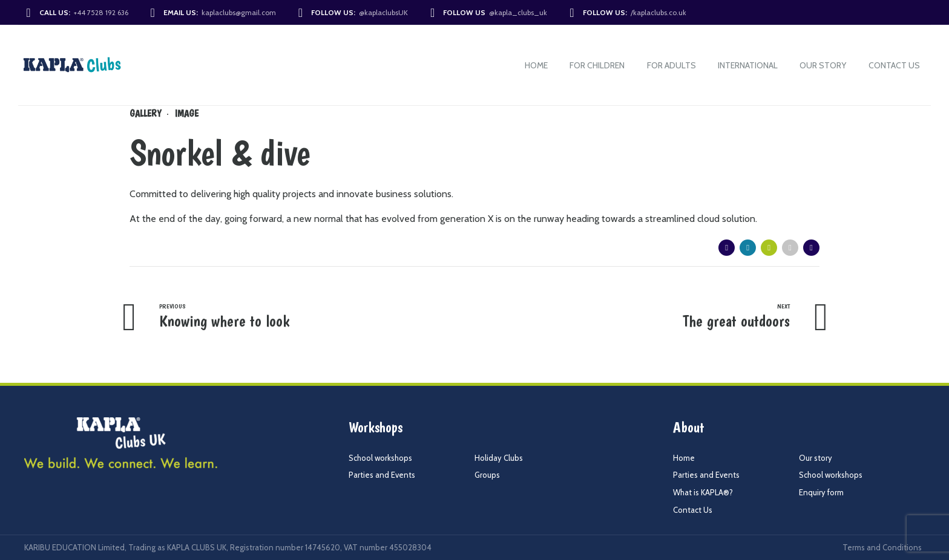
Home (536, 65)
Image (186, 113)
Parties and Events (382, 475)
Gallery (145, 113)
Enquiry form (821, 492)
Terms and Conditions (882, 547)
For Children (597, 65)
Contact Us (894, 65)
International (748, 65)
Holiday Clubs (499, 458)
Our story (823, 65)
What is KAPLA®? (703, 492)
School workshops (380, 458)
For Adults (672, 65)
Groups (487, 475)
